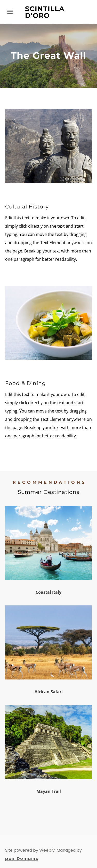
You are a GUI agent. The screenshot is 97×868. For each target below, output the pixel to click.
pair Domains (22, 859)
